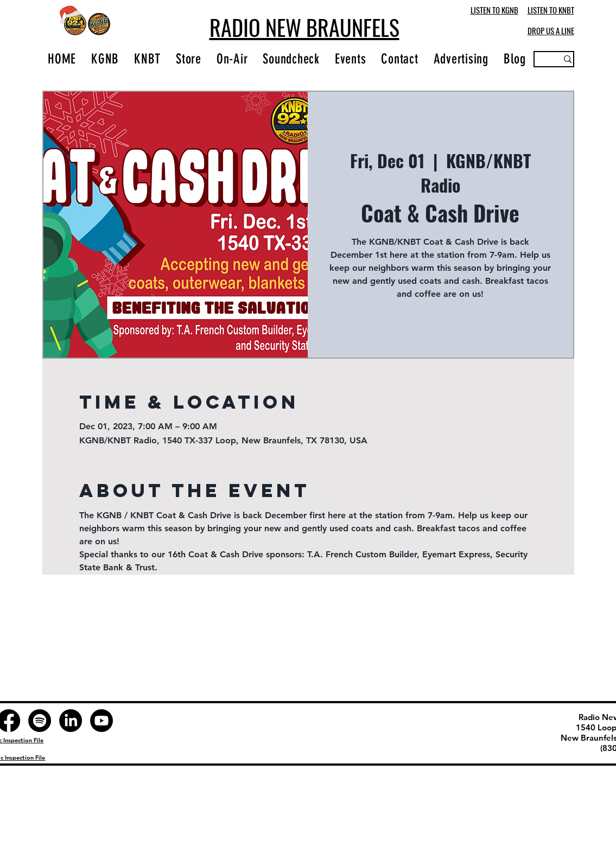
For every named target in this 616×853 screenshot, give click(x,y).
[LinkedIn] (71, 721)
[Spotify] (40, 721)
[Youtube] (101, 721)
